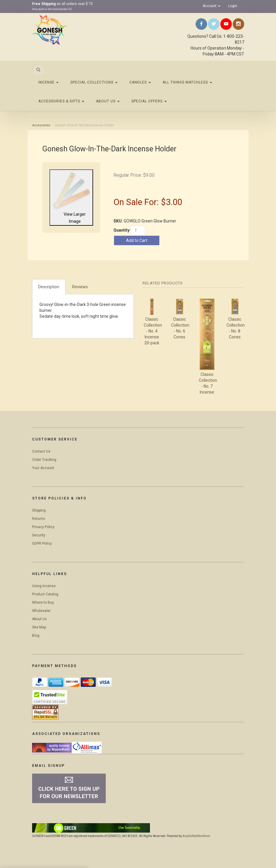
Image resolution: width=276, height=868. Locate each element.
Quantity (122, 230)
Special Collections (94, 82)
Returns (39, 519)
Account (211, 6)
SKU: (119, 221)
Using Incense (44, 586)
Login (233, 6)
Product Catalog (45, 594)
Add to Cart (137, 240)
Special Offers (149, 101)
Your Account (43, 468)
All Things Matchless (187, 82)
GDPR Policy (42, 543)
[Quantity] (138, 230)
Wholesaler (41, 611)
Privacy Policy (43, 527)
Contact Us (41, 451)
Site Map (39, 627)
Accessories (41, 125)
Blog (36, 636)
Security (39, 535)
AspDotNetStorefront (196, 836)
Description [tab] (49, 287)
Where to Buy (43, 602)
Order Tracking (44, 460)
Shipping (39, 510)
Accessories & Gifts (61, 101)
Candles (140, 82)
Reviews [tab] (80, 287)
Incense (48, 82)
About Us (108, 101)
